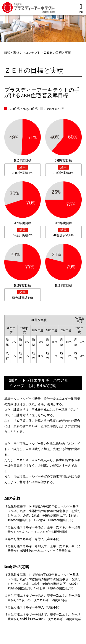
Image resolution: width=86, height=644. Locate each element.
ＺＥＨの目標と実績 (57, 53)
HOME (7, 53)
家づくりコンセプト (27, 53)
